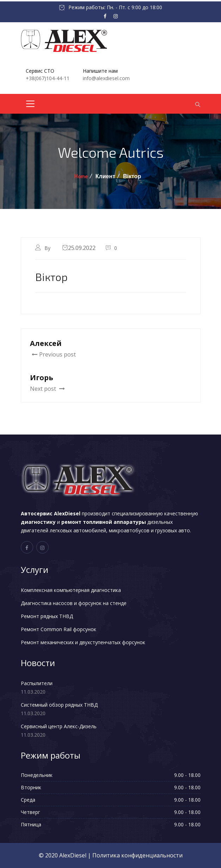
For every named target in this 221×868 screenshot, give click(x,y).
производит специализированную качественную (109, 513)
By (48, 248)
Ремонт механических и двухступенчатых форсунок (83, 642)
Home (81, 176)
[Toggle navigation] (30, 104)
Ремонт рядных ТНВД (47, 616)
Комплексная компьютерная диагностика (71, 590)
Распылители (37, 683)
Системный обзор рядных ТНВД (59, 705)
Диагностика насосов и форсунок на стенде (74, 603)
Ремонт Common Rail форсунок (59, 629)
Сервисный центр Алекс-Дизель (59, 726)
